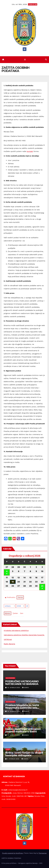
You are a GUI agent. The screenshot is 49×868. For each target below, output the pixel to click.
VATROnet (8, 639)
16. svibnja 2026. (14, 688)
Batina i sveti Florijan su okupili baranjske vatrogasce (24, 754)
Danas (20, 597)
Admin (25, 688)
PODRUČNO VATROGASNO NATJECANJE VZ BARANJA (22, 683)
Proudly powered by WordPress (13, 853)
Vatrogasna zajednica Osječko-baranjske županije (24, 635)
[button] (46, 60)
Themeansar (43, 853)
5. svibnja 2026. (14, 759)
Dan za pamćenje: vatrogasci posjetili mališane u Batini (23, 730)
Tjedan (15, 613)
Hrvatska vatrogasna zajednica (16, 630)
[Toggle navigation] (25, 60)
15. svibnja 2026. (14, 735)
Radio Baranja (9, 644)
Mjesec (8, 613)
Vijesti (8, 749)
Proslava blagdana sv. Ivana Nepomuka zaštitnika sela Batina (22, 708)
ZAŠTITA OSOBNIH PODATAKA (11, 858)
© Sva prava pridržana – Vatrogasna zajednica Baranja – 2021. (22, 863)
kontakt (30, 151)
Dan (22, 613)
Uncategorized (10, 678)
